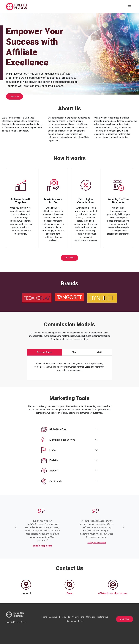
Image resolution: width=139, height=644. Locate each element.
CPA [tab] (74, 352)
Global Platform (54, 429)
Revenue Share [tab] (45, 352)
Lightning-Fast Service (58, 440)
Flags (48, 450)
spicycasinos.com (97, 542)
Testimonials (103, 617)
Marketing (91, 617)
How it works (65, 617)
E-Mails (50, 460)
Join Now (69, 258)
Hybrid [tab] (99, 352)
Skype (69, 593)
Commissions (78, 617)
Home (45, 617)
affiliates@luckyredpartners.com (113, 593)
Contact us (71, 621)
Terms (81, 621)
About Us (53, 617)
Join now (14, 96)
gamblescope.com (42, 546)
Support (50, 471)
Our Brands (52, 481)
